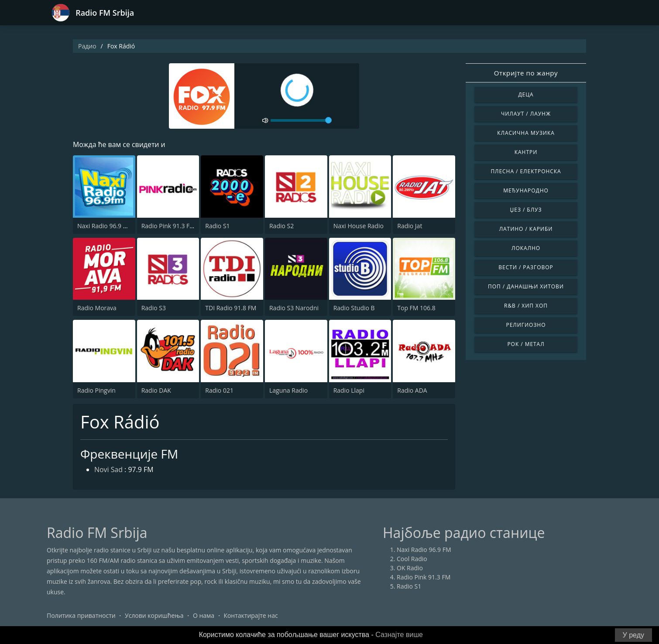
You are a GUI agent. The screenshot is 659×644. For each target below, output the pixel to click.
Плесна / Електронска (526, 171)
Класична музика (526, 133)
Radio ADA (412, 390)
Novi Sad (108, 470)
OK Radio (410, 568)
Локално (526, 248)
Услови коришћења (154, 615)
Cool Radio (412, 559)
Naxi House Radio (359, 226)
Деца (526, 94)
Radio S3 (154, 308)
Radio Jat (410, 226)
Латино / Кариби (526, 229)
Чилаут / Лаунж (526, 114)
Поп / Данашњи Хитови (526, 286)
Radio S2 (281, 226)
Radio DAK (156, 390)
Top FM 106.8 (416, 308)
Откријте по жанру (526, 73)
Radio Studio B (354, 308)
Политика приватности (81, 615)
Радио (87, 46)
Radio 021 (219, 390)
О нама (204, 615)
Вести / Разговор (526, 267)
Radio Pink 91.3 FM (168, 226)
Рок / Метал (526, 344)
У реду (633, 635)
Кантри (526, 152)
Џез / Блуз (526, 210)
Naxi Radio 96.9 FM (105, 226)
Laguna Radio (288, 390)
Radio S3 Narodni (294, 308)
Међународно (526, 190)
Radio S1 (217, 226)
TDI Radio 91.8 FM (231, 308)
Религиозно (526, 325)
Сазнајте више (399, 635)
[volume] (301, 120)
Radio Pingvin (96, 390)
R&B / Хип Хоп (526, 306)
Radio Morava (97, 308)
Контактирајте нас (251, 615)
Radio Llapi (349, 390)
